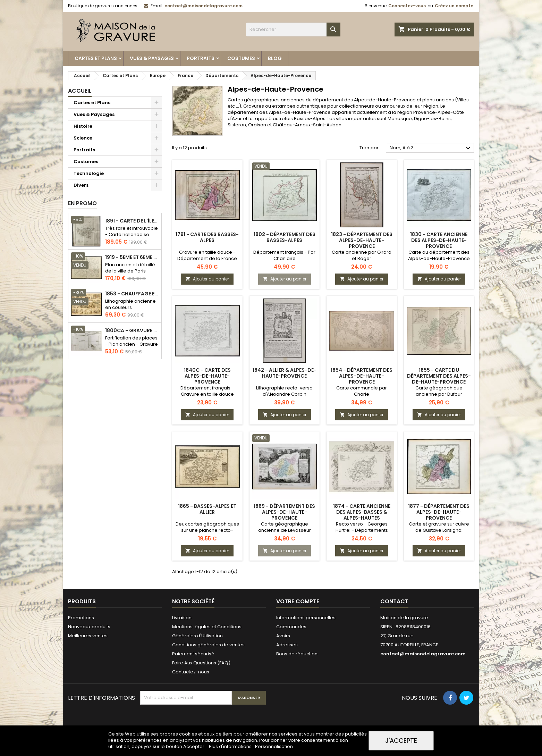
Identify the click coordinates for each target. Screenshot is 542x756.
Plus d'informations (231, 746)
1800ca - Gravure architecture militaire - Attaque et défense (132, 331)
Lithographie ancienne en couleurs (130, 304)
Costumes (241, 58)
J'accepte (401, 741)
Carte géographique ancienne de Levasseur (285, 527)
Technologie (89, 173)
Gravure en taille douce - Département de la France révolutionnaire (207, 258)
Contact (394, 601)
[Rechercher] (293, 30)
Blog (275, 58)
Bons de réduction (297, 654)
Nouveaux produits (89, 627)
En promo (82, 203)
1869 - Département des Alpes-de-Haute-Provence (284, 512)
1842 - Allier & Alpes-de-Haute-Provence (285, 373)
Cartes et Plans (96, 58)
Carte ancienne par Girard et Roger (362, 255)
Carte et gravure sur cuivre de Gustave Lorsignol (439, 527)
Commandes (291, 627)
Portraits (201, 58)
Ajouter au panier (207, 279)
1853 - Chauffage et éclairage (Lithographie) (132, 294)
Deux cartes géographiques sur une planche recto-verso (207, 530)
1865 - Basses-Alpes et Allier (207, 509)
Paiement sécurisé (193, 654)
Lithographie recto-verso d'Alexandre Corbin (284, 391)
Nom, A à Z (431, 148)
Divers (81, 185)
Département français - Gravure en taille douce (207, 391)
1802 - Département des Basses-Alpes (285, 237)
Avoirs (283, 636)
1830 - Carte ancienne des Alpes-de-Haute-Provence (439, 240)
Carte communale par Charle (362, 391)
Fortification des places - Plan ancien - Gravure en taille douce (132, 344)
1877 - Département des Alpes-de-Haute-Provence (439, 512)
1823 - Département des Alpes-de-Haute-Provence (362, 240)
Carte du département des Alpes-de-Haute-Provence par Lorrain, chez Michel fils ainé (439, 262)
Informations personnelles (306, 618)
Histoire (83, 126)
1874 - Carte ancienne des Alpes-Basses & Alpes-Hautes (362, 512)
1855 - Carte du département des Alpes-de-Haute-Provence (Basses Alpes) (439, 379)
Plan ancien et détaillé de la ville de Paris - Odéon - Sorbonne (130, 271)
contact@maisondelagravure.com (204, 6)
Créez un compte (454, 6)
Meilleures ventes (88, 636)
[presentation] (193, 722)
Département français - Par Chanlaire (284, 255)
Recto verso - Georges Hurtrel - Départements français (362, 530)
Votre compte (298, 601)
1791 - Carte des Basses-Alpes (207, 237)
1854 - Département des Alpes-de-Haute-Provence (362, 376)
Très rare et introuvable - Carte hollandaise (132, 231)
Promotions (81, 618)
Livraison (182, 618)
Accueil (80, 91)
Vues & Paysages (152, 58)
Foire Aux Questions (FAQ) (201, 663)
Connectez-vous (407, 6)
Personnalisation (274, 746)
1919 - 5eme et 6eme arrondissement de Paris (132, 257)
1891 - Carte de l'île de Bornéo (132, 221)
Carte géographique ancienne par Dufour (439, 391)
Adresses (287, 645)
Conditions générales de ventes (208, 645)
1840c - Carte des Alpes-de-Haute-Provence (207, 376)
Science (83, 138)
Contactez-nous (191, 672)
